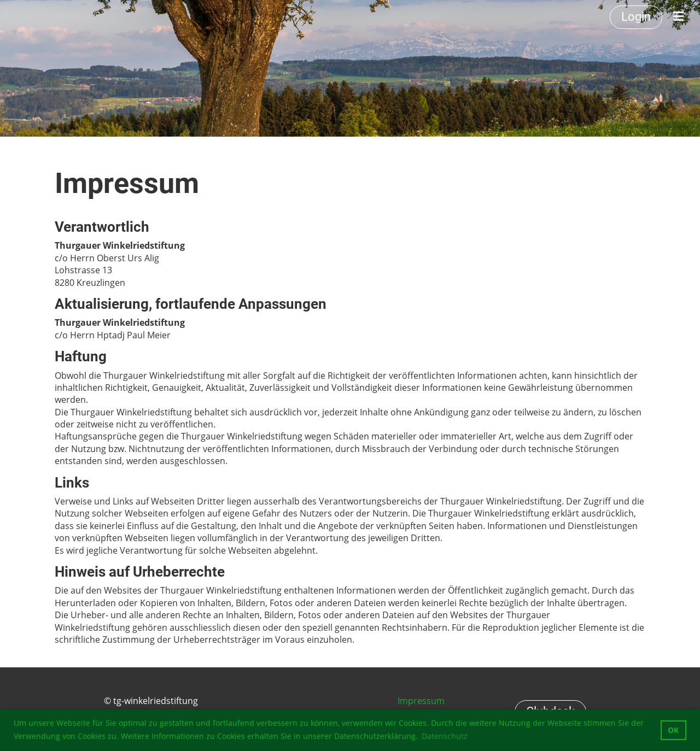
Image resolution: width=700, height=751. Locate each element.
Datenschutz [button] (445, 736)
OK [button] (673, 730)
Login (636, 17)
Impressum (421, 701)
